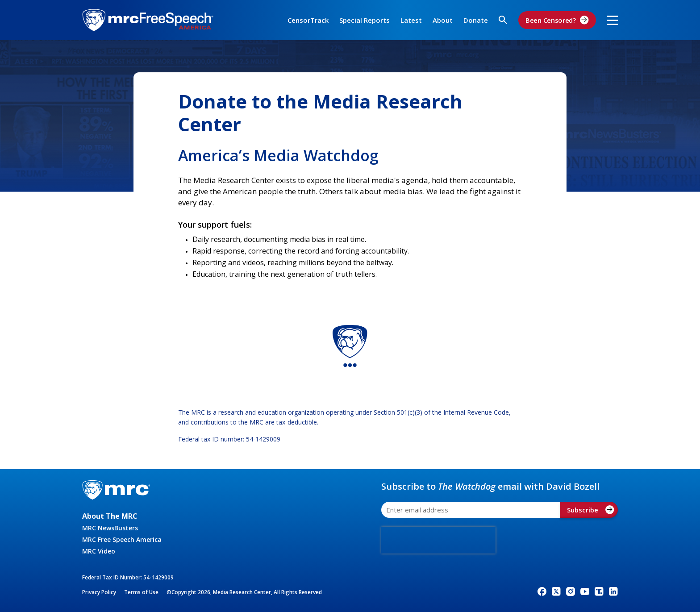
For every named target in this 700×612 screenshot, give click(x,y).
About (443, 20)
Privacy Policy (99, 592)
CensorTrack (308, 20)
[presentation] (438, 540)
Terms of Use (141, 592)
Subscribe (591, 510)
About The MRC (110, 516)
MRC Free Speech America (122, 539)
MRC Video (99, 551)
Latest (411, 20)
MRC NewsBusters (110, 528)
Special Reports (365, 20)
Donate (476, 20)
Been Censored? (557, 20)
